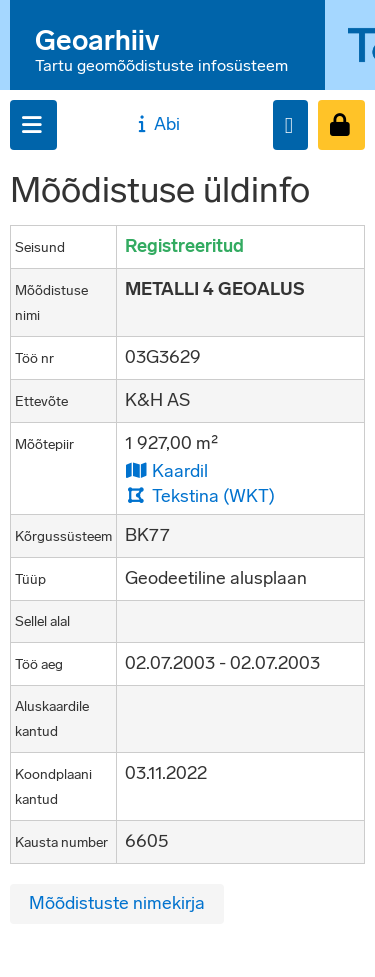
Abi (156, 124)
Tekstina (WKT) (200, 495)
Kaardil (166, 470)
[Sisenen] (341, 125)
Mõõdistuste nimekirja (117, 903)
